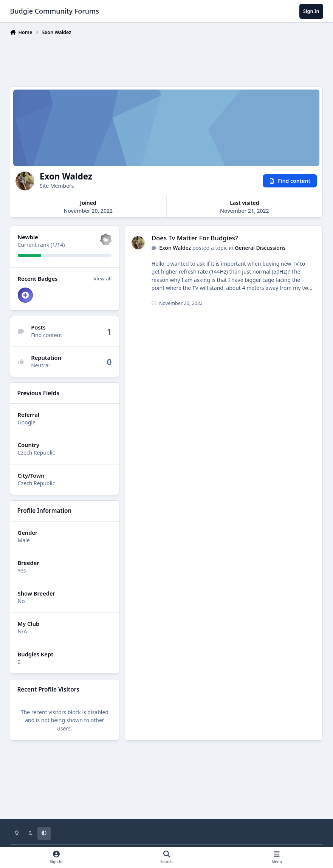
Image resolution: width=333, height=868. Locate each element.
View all (103, 279)
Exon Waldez (175, 248)
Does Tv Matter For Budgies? (195, 238)
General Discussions (260, 248)
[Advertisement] (167, 59)
